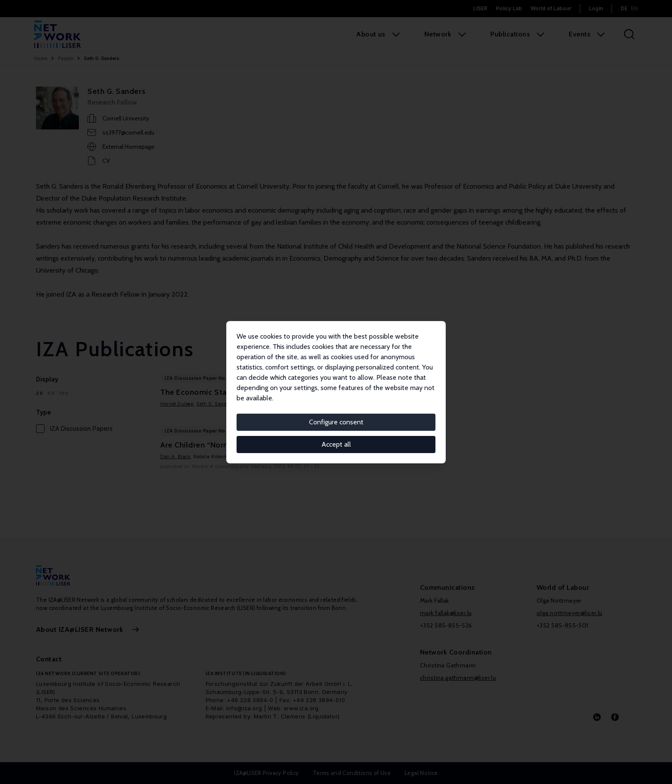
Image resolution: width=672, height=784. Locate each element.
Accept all (336, 444)
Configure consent (336, 422)
